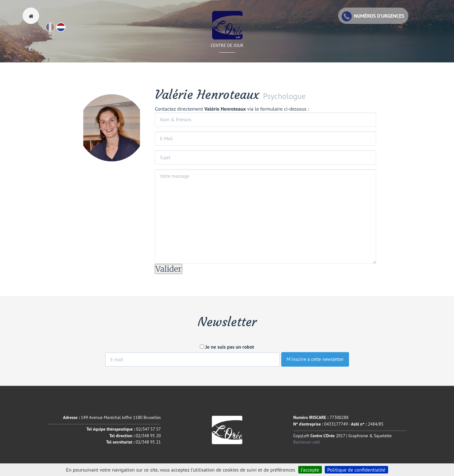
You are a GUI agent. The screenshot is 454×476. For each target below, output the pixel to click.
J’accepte (310, 470)
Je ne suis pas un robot (227, 347)
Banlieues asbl (307, 442)
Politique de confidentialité (356, 470)
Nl (65, 30)
